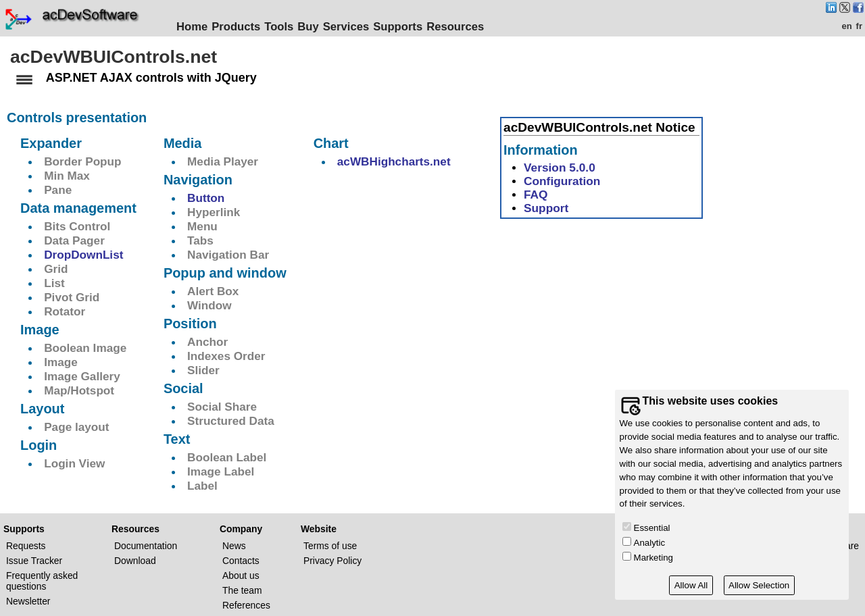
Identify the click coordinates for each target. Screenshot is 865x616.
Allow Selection (759, 585)
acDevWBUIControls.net (114, 57)
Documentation (146, 545)
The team (242, 590)
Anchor (207, 341)
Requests (26, 545)
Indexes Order (226, 355)
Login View (74, 463)
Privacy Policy (332, 560)
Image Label (221, 471)
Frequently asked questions (42, 580)
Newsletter (28, 600)
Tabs (200, 240)
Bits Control (77, 226)
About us (241, 575)
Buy (316, 27)
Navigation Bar (228, 254)
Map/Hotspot (79, 390)
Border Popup (82, 161)
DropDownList (83, 254)
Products (244, 27)
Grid (56, 268)
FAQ (536, 194)
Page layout (76, 426)
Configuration (562, 180)
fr (859, 26)
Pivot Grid (72, 297)
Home (200, 27)
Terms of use (330, 545)
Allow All (691, 585)
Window (209, 305)
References (246, 605)
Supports (406, 27)
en (846, 26)
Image (61, 361)
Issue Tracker (34, 560)
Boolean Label (227, 457)
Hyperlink (214, 211)
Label (202, 485)
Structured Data (231, 420)
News (234, 545)
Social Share (222, 406)
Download (135, 560)
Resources (463, 27)
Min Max (67, 175)
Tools (287, 27)
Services (354, 27)
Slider (203, 369)
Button (206, 197)
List (54, 282)
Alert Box (213, 290)
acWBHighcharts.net (394, 161)
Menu (202, 226)
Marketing (653, 558)
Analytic (650, 543)
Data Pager (74, 240)
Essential (652, 528)
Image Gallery (82, 376)
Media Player (223, 161)
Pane (58, 189)
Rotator (65, 311)
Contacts (241, 560)
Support (546, 207)
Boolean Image (85, 347)
